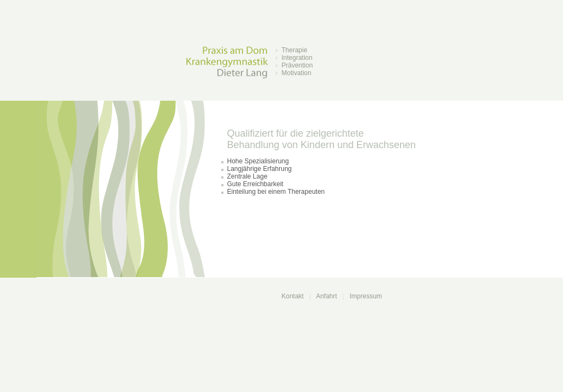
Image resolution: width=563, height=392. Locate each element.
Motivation (297, 73)
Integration (297, 58)
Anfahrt (327, 296)
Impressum (366, 296)
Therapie (295, 50)
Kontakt (293, 296)
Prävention (297, 65)
